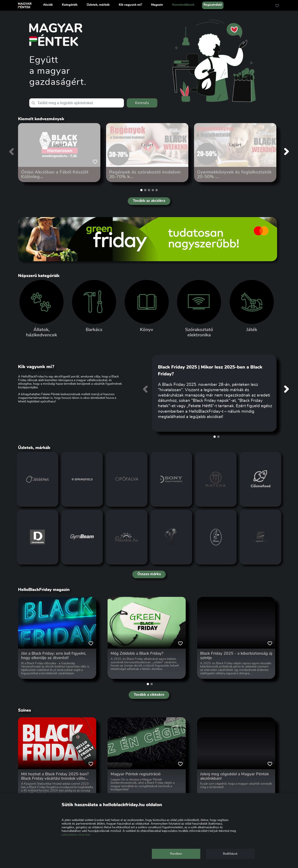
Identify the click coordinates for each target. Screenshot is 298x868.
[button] (141, 190)
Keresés (142, 103)
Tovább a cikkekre (149, 695)
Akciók (48, 5)
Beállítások (230, 854)
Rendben (176, 854)
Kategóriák (70, 5)
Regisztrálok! (213, 5)
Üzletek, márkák (98, 5)
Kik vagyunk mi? (130, 5)
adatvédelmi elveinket (76, 835)
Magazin (157, 5)
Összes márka (149, 574)
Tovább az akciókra (149, 201)
